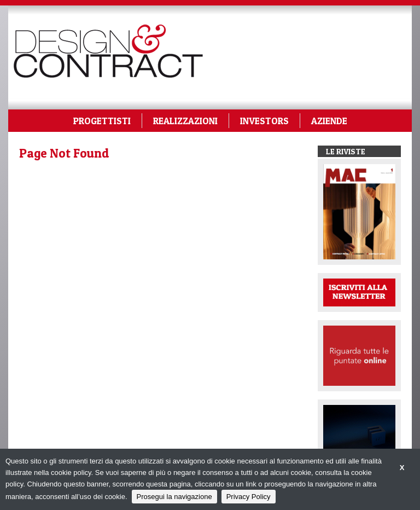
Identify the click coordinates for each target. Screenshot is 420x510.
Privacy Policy (249, 497)
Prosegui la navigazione (174, 497)
